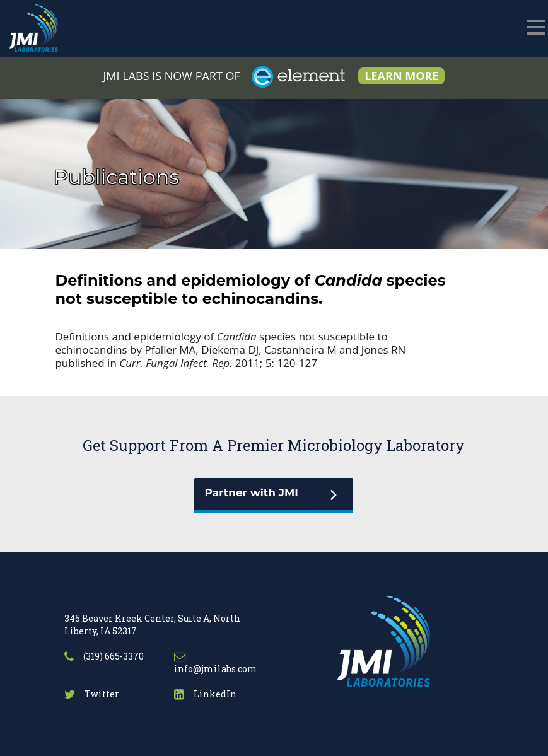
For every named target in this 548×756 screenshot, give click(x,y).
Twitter (92, 694)
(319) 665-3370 (104, 656)
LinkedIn (205, 694)
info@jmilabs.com (216, 664)
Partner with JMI (251, 492)
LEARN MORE (401, 76)
